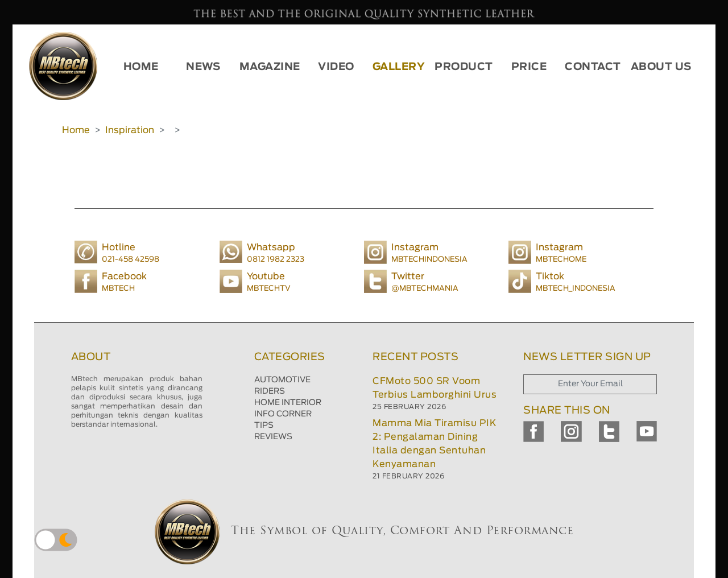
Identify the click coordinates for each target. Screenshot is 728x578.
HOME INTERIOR (288, 403)
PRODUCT (464, 67)
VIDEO (336, 67)
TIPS (264, 426)
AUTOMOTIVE (282, 380)
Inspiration (130, 130)
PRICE (529, 67)
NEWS (203, 67)
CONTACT (593, 67)
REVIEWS (273, 437)
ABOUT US (661, 67)
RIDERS (270, 391)
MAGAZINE (270, 67)
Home (76, 130)
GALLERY (399, 67)
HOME (141, 67)
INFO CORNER (283, 414)
